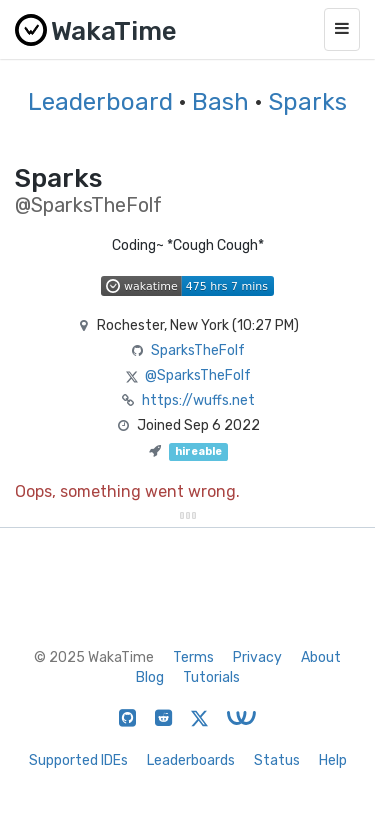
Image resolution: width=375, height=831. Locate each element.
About (321, 657)
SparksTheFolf (198, 350)
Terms (193, 657)
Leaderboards (191, 760)
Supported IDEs (78, 760)
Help (333, 760)
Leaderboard (100, 102)
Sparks (307, 102)
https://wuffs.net (198, 400)
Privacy (257, 657)
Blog (150, 677)
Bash (220, 102)
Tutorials (211, 677)
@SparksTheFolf (198, 375)
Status (277, 760)
